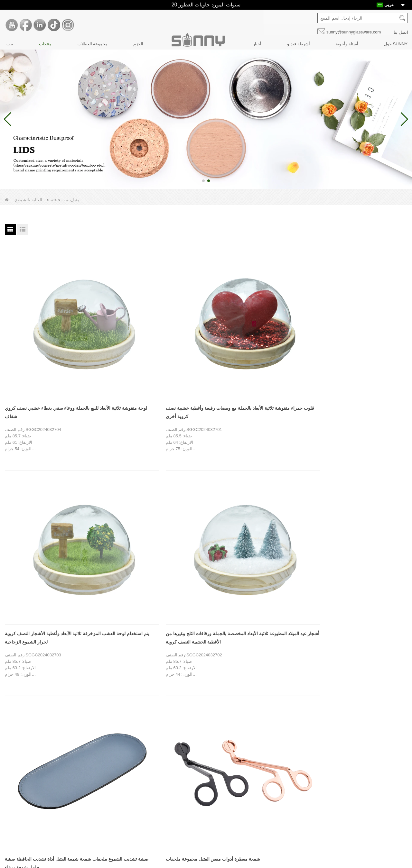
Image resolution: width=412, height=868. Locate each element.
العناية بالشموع (161, 799)
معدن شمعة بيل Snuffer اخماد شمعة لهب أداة (122, 480)
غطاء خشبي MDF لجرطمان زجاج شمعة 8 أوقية (42, 626)
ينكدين (289, 783)
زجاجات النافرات (162, 766)
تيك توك (289, 797)
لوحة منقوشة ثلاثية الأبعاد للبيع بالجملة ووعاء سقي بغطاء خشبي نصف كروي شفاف (40, 334)
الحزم (138, 44)
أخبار (257, 44)
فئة (54, 200)
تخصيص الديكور (27, 777)
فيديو (17, 831)
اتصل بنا (401, 32)
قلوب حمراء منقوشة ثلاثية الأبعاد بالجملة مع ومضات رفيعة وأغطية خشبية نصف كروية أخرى (124, 334)
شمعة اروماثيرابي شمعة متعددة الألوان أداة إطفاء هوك (205, 480)
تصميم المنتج (24, 788)
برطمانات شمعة (162, 755)
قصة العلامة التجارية (30, 755)
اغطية (153, 777)
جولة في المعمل (27, 766)
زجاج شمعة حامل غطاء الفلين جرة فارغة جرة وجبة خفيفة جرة (283, 480)
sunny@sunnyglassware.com (354, 32)
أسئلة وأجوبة (347, 44)
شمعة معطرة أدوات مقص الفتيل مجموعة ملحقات (36, 480)
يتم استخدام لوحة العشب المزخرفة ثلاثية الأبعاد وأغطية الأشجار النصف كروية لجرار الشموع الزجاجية (202, 334)
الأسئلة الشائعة (26, 810)
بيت (10, 44)
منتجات (45, 44)
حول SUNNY (396, 44)
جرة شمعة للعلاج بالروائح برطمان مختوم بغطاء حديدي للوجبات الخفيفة (366, 480)
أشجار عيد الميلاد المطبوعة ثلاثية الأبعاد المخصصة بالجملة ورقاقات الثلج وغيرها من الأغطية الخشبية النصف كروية (287, 334)
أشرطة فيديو (299, 44)
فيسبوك (289, 770)
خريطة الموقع (25, 842)
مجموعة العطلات (93, 44)
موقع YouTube (289, 756)
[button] (203, 181)
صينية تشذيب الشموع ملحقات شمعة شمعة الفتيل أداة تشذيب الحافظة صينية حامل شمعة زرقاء (369, 334)
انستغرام (289, 810)
